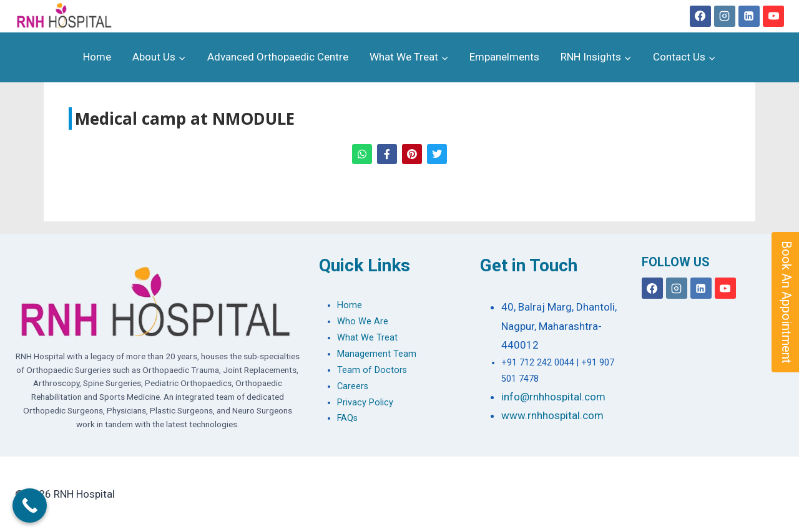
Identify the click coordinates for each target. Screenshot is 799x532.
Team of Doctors (372, 370)
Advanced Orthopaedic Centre (278, 57)
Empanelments (504, 57)
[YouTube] (773, 16)
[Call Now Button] (30, 505)
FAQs (347, 418)
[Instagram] (725, 16)
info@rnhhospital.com (553, 397)
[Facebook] (700, 16)
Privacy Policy (365, 403)
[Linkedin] (749, 16)
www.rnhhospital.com (552, 415)
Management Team (377, 354)
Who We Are (363, 322)
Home (97, 57)
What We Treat (367, 338)
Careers (353, 386)
